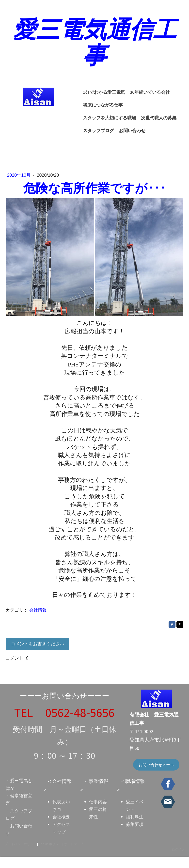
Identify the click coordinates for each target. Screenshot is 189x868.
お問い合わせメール (156, 776)
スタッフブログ (137, 121)
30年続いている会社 (148, 96)
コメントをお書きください (38, 650)
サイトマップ (74, 855)
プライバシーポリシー (21, 855)
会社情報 (38, 616)
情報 (140, 792)
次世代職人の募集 (99, 121)
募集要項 (134, 835)
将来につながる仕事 (101, 108)
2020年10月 (20, 182)
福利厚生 (134, 828)
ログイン (178, 860)
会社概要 (61, 828)
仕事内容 (98, 813)
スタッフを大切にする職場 (153, 108)
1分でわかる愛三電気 (102, 96)
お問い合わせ (94, 134)
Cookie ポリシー (51, 855)
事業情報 (98, 792)
